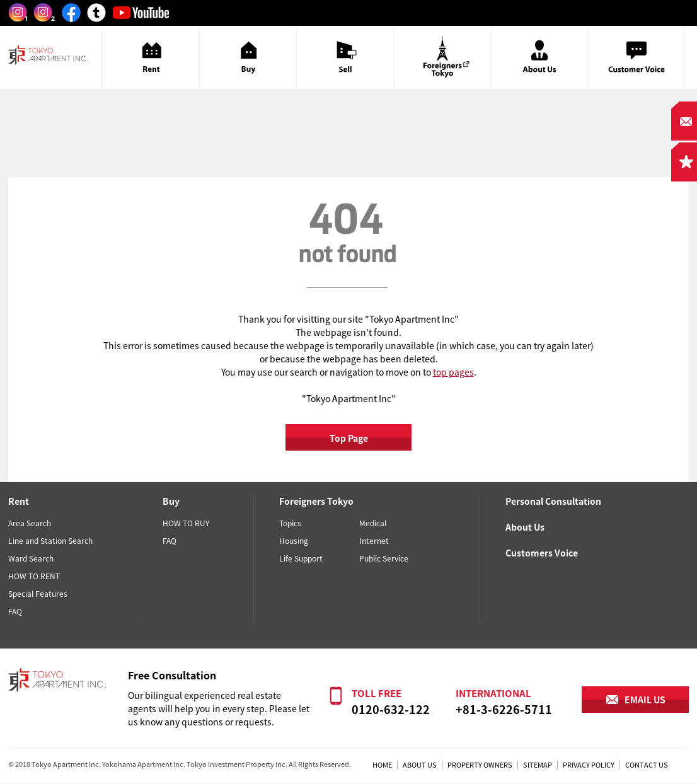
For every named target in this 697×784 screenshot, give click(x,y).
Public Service (384, 558)
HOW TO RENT (34, 576)
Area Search (30, 523)
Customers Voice (542, 553)
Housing (294, 541)
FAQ (15, 611)
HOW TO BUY (186, 523)
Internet (374, 541)
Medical (373, 523)
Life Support (301, 558)
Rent (19, 501)
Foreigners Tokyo (316, 501)
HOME (382, 765)
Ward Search (31, 558)
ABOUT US (420, 765)
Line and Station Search (50, 541)
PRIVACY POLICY (589, 765)
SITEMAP (538, 765)
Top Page (349, 438)
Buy (171, 501)
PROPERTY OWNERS (480, 765)
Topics (290, 523)
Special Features (38, 594)
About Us (525, 527)
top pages (453, 372)
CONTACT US (647, 765)
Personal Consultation (553, 501)
